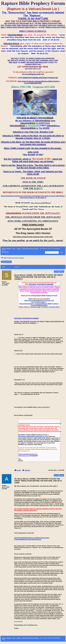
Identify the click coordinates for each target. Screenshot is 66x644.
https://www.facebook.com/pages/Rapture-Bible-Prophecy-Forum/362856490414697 (39, 304)
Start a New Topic (6, 262)
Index (14, 249)
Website (27, 470)
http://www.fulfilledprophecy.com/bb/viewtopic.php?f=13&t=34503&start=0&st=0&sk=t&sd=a (32, 539)
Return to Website (6, 249)
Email (19, 470)
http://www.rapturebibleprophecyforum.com (39, 300)
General (19, 249)
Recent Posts (5, 252)
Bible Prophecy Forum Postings (31, 249)
